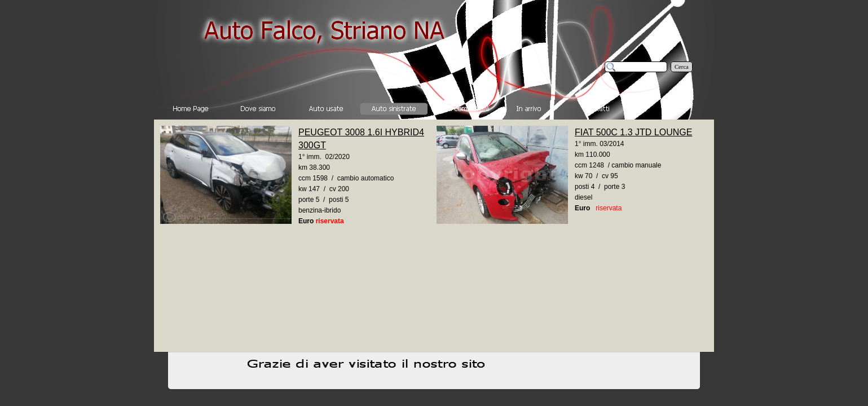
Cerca (682, 67)
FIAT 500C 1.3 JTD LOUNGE (633, 132)
